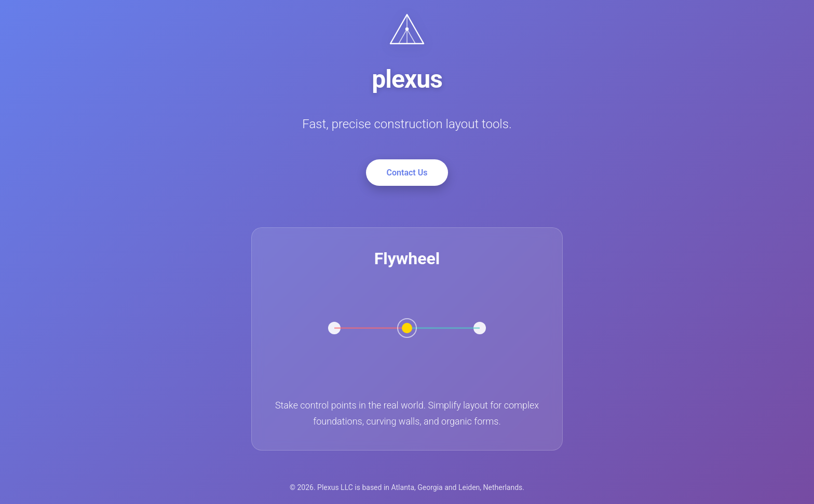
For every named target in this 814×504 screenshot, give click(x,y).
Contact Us (407, 173)
